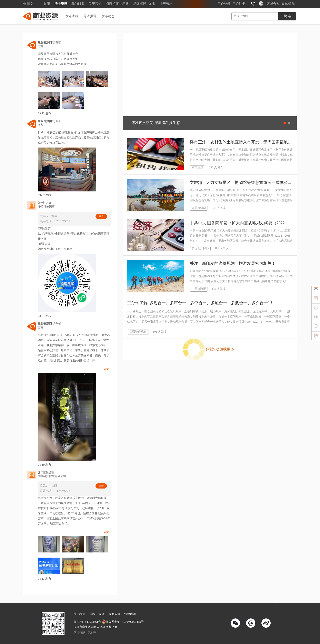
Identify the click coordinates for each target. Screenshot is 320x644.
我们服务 (78, 4)
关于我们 (95, 4)
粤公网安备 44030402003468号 (123, 622)
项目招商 (112, 4)
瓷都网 (92, 632)
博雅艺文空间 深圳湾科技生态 (156, 123)
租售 (126, 4)
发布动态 (108, 16)
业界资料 (166, 4)
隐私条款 (114, 614)
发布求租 (72, 16)
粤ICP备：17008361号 (87, 622)
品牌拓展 (140, 4)
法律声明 (130, 614)
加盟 (152, 4)
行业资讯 (61, 4)
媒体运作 (288, 4)
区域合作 (273, 4)
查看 (101, 216)
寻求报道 (90, 16)
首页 (47, 4)
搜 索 (287, 16)
